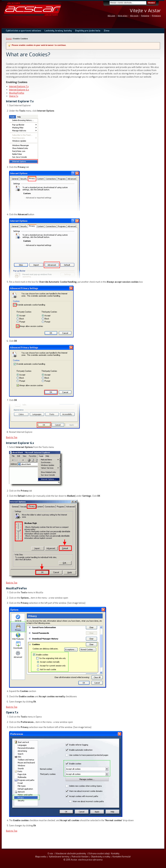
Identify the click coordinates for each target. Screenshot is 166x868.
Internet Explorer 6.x (19, 90)
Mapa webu (41, 857)
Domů (9, 39)
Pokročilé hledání (80, 857)
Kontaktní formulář (122, 857)
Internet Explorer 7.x (19, 86)
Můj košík (134, 16)
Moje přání (123, 16)
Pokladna (145, 16)
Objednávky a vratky (100, 857)
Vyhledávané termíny (59, 857)
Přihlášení (156, 16)
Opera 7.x (14, 96)
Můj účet (111, 16)
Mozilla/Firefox (17, 93)
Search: (107, 3)
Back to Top (12, 437)
